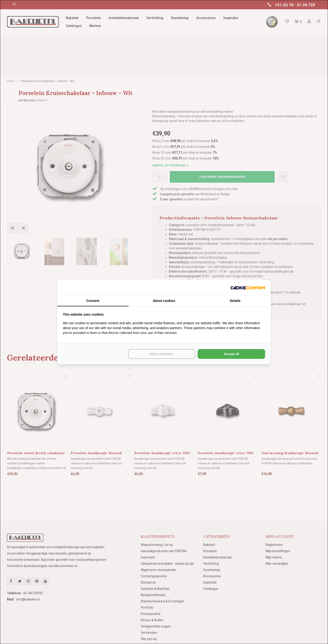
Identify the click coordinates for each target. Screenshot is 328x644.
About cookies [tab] (164, 301)
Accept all (232, 354)
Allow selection (162, 354)
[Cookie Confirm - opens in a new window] (248, 287)
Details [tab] (235, 301)
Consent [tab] (93, 301)
